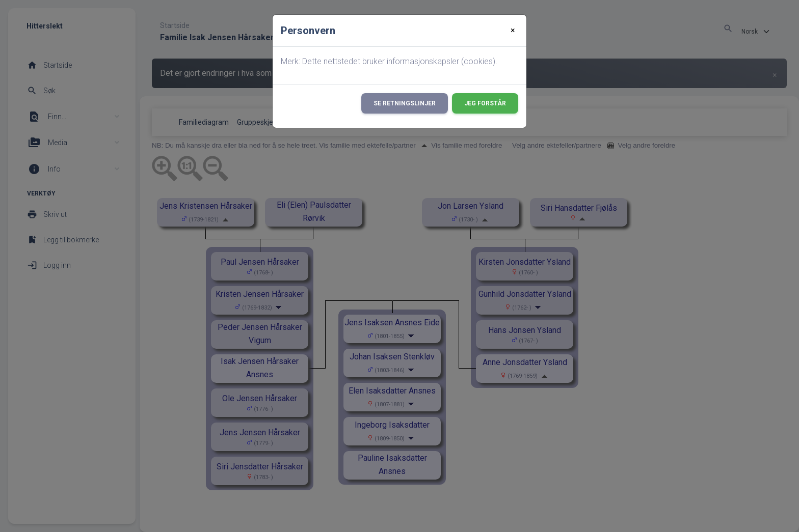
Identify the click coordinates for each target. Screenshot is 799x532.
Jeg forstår (485, 103)
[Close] (513, 31)
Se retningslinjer (405, 103)
